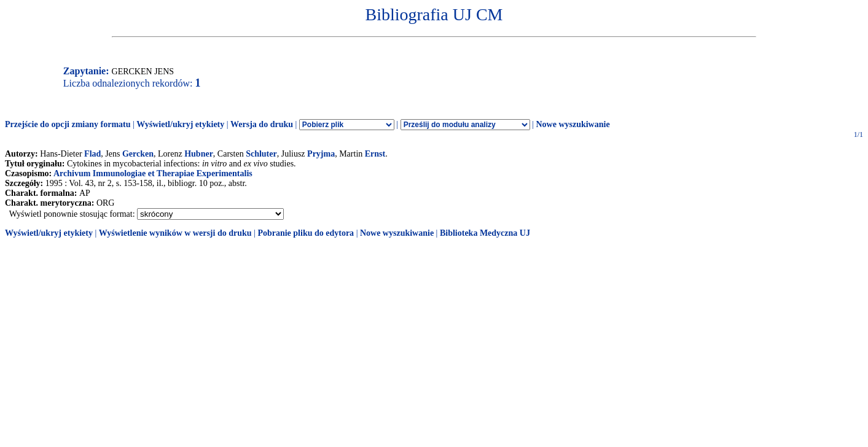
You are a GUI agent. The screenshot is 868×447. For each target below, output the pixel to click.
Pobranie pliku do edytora (306, 233)
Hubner (199, 154)
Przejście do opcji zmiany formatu (68, 124)
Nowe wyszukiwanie (573, 124)
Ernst (375, 154)
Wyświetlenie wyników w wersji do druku (175, 233)
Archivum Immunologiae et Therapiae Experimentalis (153, 173)
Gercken (138, 154)
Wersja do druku (262, 124)
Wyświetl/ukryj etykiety (180, 124)
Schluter (261, 154)
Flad (92, 154)
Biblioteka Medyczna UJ (485, 233)
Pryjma (321, 154)
